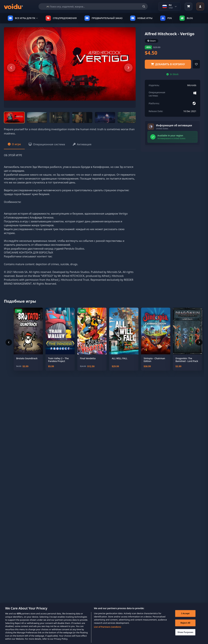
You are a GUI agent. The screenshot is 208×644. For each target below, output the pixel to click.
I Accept (185, 618)
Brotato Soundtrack (27, 362)
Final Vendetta (88, 362)
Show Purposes (185, 637)
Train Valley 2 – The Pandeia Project (58, 364)
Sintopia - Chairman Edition (154, 364)
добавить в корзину (168, 64)
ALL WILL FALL (120, 362)
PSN (166, 18)
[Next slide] (128, 68)
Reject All (185, 628)
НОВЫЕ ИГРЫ (141, 18)
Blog (186, 18)
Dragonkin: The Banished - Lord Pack (187, 364)
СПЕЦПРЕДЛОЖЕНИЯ (61, 18)
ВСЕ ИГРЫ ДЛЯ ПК (23, 18)
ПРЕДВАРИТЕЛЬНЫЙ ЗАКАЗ (104, 18)
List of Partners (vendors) (107, 631)
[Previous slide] (11, 68)
